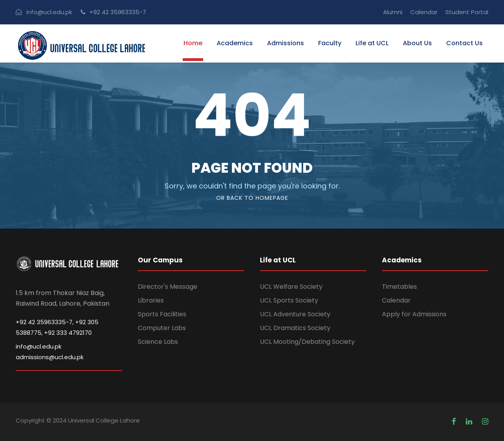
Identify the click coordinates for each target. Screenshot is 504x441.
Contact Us (464, 43)
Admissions (285, 43)
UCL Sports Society (289, 300)
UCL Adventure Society (295, 314)
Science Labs (158, 342)
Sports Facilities (162, 314)
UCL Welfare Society (291, 287)
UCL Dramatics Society (295, 328)
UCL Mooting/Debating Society (307, 342)
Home (193, 43)
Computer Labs (162, 328)
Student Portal (467, 12)
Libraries (151, 300)
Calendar (424, 12)
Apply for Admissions (414, 314)
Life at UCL (372, 43)
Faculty (330, 43)
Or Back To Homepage (252, 198)
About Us (417, 43)
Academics (235, 43)
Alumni (393, 12)
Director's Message (168, 287)
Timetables (399, 287)
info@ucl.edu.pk (49, 12)
